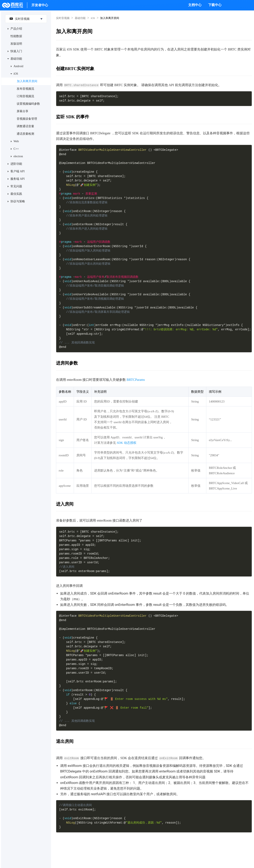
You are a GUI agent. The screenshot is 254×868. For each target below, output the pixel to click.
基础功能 (16, 59)
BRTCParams (136, 380)
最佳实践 (16, 194)
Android (18, 66)
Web (16, 141)
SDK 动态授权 (127, 443)
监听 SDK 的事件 (73, 117)
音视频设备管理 (27, 119)
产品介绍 (16, 29)
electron (18, 156)
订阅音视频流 (25, 96)
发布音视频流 (25, 89)
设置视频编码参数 (28, 104)
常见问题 (16, 186)
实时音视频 (19, 19)
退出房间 (65, 741)
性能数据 (16, 36)
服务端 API (17, 179)
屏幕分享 (22, 111)
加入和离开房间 (27, 81)
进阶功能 (16, 164)
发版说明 (16, 44)
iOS (16, 74)
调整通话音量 (25, 126)
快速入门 (16, 51)
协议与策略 (18, 201)
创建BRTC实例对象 (75, 69)
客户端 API (17, 171)
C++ (16, 149)
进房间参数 (67, 363)
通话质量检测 (25, 134)
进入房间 (65, 504)
